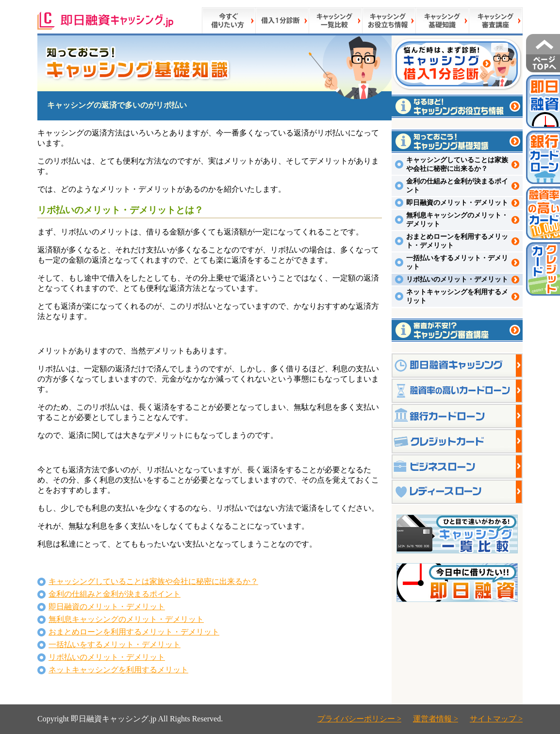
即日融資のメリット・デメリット (107, 607)
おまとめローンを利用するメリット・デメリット (134, 632)
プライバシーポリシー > (359, 719)
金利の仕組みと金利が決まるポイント (115, 594)
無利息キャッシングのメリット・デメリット (126, 619)
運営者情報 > (436, 719)
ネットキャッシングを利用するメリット (118, 670)
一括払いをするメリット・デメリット (115, 644)
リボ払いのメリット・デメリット (107, 657)
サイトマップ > (496, 719)
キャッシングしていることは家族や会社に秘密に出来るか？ (153, 581)
